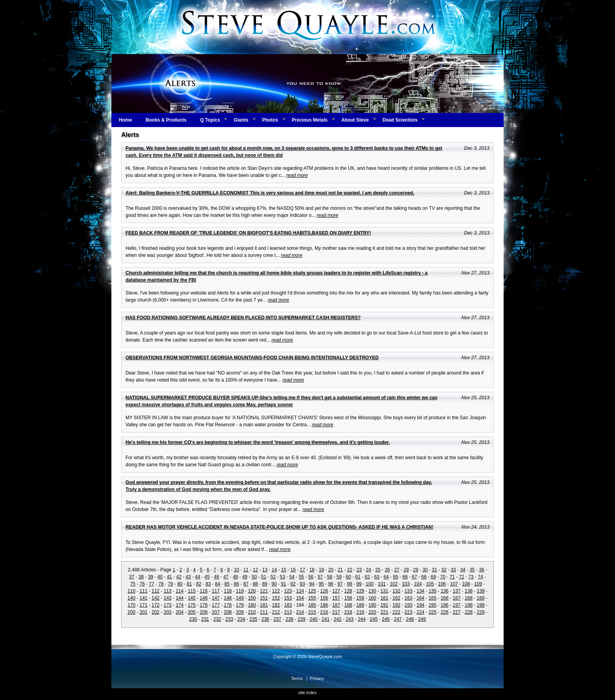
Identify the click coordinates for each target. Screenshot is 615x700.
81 (189, 584)
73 (471, 577)
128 (348, 591)
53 (283, 577)
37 (132, 577)
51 (264, 577)
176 (204, 605)
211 (264, 612)
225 (433, 612)
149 (240, 598)
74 (480, 577)
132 (397, 591)
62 (367, 577)
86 (236, 584)
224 (420, 612)
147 (216, 598)
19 (321, 570)
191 (384, 605)
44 (197, 577)
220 (372, 612)
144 (180, 598)
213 (288, 612)
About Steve (355, 120)
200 (131, 612)
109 (478, 584)
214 (300, 612)
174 (180, 605)
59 (339, 577)
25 (378, 570)
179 (240, 605)
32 (444, 570)
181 (264, 605)
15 (284, 570)
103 (406, 584)
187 (336, 605)
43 (188, 577)
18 (312, 570)
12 (255, 570)
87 (246, 584)
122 (276, 591)
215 (312, 612)
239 (302, 619)
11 (246, 570)
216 (324, 612)
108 (466, 584)
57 (320, 577)
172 (156, 605)
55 (301, 577)
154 (300, 598)
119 (240, 591)
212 (276, 612)
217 (336, 612)
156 (324, 598)
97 (340, 584)
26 (387, 570)
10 (236, 570)
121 (264, 591)
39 (150, 577)
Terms (297, 678)
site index (307, 693)
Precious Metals (310, 120)
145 (192, 598)
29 (416, 570)
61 (358, 577)
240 (313, 619)
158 (348, 598)
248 (410, 619)
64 (386, 577)
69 (433, 577)
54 (292, 577)
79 (170, 584)
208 (228, 612)
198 (469, 605)
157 (336, 598)
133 (408, 591)
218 (348, 612)
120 (252, 591)
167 (457, 598)
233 (229, 619)
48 (235, 577)
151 (264, 598)
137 (457, 591)
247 (398, 619)
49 (245, 577)
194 (420, 605)
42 (179, 577)
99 (359, 584)
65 (396, 577)
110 (131, 591)
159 (360, 598)
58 (330, 577)
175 (192, 605)
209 (240, 612)
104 (418, 584)
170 (131, 605)
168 (469, 598)
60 (348, 577)
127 (336, 591)
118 (228, 591)
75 (133, 584)
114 (180, 591)
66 (405, 577)
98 (349, 584)
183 (288, 605)
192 (397, 605)
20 (331, 570)
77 (152, 584)
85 (227, 584)
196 (444, 605)
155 (312, 598)
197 (457, 605)
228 (469, 612)
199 (481, 605)
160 (372, 598)
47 (226, 577)
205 (192, 612)
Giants (241, 120)
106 (442, 584)
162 (397, 598)
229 (481, 612)
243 (349, 619)
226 (444, 612)
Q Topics (210, 120)
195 (433, 605)
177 (216, 605)
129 (360, 591)
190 (372, 605)
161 (384, 598)
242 (338, 619)
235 (253, 619)
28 (406, 570)
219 (360, 612)
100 (370, 584)
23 (359, 570)
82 (199, 584)
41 (169, 577)
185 (312, 605)
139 (481, 591)
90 (274, 584)
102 (394, 584)
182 (276, 605)
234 (241, 619)
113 (167, 591)
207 (216, 612)
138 (469, 591)
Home (125, 120)
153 (288, 598)
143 (167, 598)
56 (311, 577)
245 (374, 619)
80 (180, 584)
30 (425, 570)
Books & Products (166, 120)
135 (433, 591)
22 (350, 570)
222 (397, 612)
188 (348, 605)
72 (461, 577)
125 (312, 591)
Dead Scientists (400, 120)
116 (204, 591)
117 (216, 591)
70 (443, 577)
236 (266, 619)
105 (430, 584)
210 (252, 612)
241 (326, 619)
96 (330, 584)
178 (228, 605)
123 (288, 591)
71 (452, 577)
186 (324, 605)
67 (414, 577)
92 (293, 584)
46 (216, 577)
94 (312, 584)
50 (254, 577)
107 (454, 584)
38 (141, 577)
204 (180, 612)
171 (144, 605)
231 (205, 619)
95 (321, 584)
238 (289, 619)
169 (481, 598)
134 (420, 591)
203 (167, 612)
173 (167, 605)
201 (144, 612)
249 (422, 619)
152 (276, 598)
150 (252, 598)
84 (217, 584)
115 (192, 591)
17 (303, 570)
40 (160, 577)
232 (217, 619)
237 (277, 619)
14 (274, 570)
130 (372, 591)
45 (207, 577)
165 (433, 598)
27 (397, 570)
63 (377, 577)
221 (384, 612)
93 (302, 584)
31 (434, 570)
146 (204, 598)
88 (255, 584)
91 (283, 584)
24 (368, 570)
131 (384, 591)
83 (208, 584)
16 (293, 570)
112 (156, 591)
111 (144, 591)
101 (382, 584)
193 (408, 605)
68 (424, 577)
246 (386, 619)
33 (453, 570)
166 (444, 598)
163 (408, 598)
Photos (270, 120)
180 (252, 605)
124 (300, 591)
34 (463, 570)
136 (444, 591)
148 (228, 598)
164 (420, 598)
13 (265, 570)
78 (161, 584)
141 (144, 598)
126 (324, 591)
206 (204, 612)
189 (360, 605)
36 (481, 570)
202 (156, 612)
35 (472, 570)
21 (340, 570)
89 (265, 584)
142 (156, 598)
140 (131, 598)
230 (193, 619)
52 (273, 577)
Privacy (317, 678)
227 (457, 612)
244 (362, 619)
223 (408, 612)
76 (142, 584)
